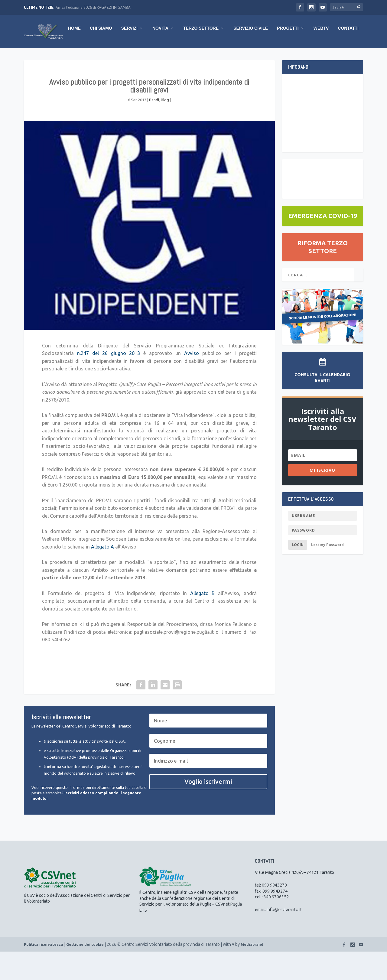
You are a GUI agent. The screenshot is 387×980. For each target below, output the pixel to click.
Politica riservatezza (44, 973)
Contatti (309, 57)
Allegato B (203, 622)
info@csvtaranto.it (284, 938)
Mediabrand (252, 973)
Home (35, 57)
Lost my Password (327, 573)
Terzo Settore (161, 57)
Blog (165, 128)
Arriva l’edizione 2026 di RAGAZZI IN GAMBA (93, 7)
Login (298, 573)
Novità (121, 57)
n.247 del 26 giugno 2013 (109, 382)
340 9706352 (276, 925)
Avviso (192, 382)
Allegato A (102, 575)
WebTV (282, 57)
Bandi (154, 128)
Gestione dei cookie (85, 973)
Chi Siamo (61, 57)
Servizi (90, 57)
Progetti (248, 57)
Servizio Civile (211, 57)
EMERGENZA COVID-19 (323, 244)
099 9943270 (274, 913)
